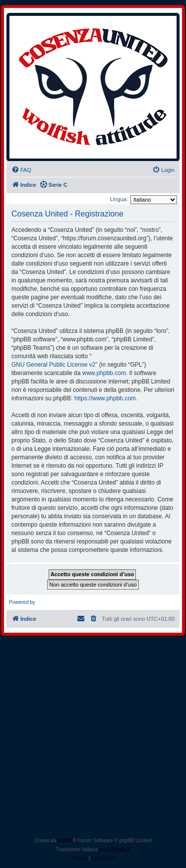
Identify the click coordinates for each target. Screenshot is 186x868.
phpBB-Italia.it (115, 849)
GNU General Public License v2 (53, 365)
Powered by (22, 602)
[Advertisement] (93, 738)
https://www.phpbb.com (105, 398)
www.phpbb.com (104, 373)
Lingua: (119, 199)
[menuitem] (21, 170)
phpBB (65, 841)
